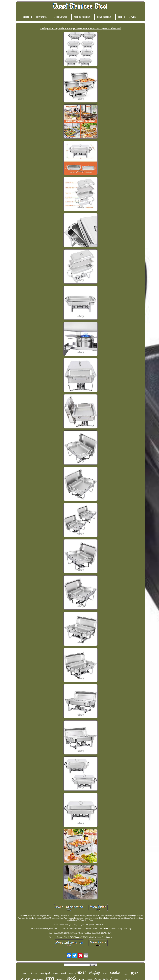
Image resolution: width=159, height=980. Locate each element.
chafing (94, 973)
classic (34, 973)
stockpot (45, 973)
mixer (81, 972)
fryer (134, 973)
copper (126, 974)
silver (56, 973)
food (71, 973)
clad (64, 973)
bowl (105, 973)
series (25, 974)
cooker (116, 972)
